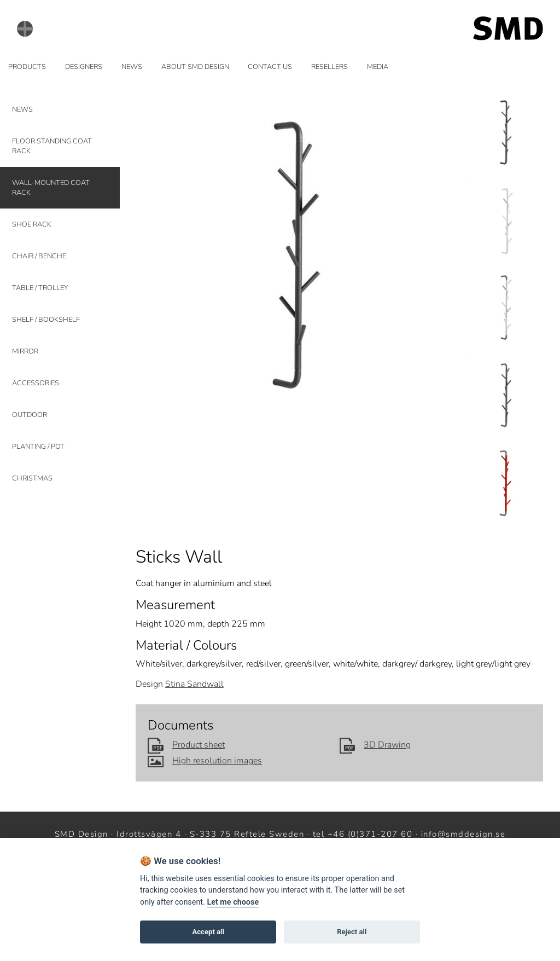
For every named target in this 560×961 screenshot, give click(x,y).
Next (443, 260)
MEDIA (378, 67)
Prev (151, 260)
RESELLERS (329, 67)
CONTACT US (270, 67)
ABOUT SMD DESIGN (195, 67)
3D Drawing (375, 745)
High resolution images (205, 761)
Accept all (208, 932)
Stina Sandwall (194, 684)
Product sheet (186, 745)
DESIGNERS (84, 67)
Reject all (352, 932)
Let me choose (233, 902)
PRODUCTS (27, 67)
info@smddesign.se (463, 834)
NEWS (132, 67)
